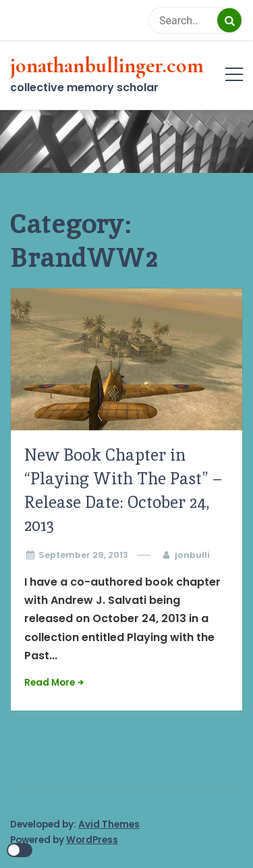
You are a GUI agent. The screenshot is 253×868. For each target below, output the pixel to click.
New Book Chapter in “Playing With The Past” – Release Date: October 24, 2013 (123, 490)
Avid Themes (109, 824)
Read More (50, 683)
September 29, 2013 (83, 555)
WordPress (92, 840)
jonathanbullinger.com (107, 66)
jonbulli (192, 555)
